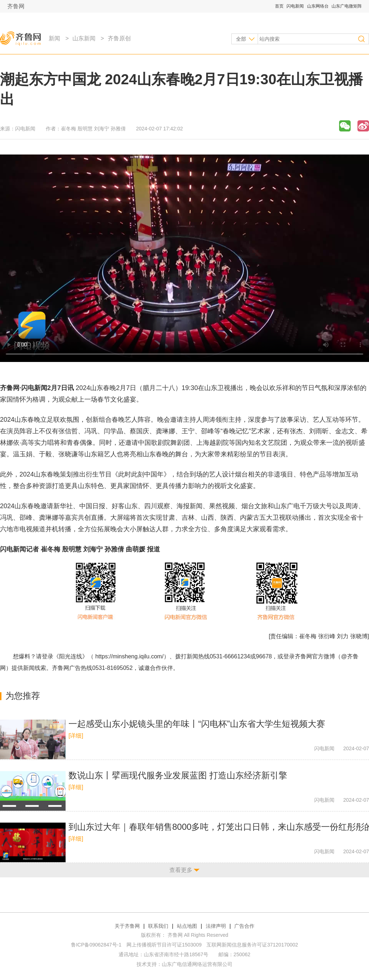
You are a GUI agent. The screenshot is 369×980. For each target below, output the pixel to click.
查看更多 (181, 870)
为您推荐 (23, 696)
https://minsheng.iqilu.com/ (129, 656)
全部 (241, 39)
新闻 (54, 38)
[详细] (76, 736)
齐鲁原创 (119, 38)
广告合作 (244, 926)
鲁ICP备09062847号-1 (96, 945)
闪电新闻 (295, 6)
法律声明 (216, 926)
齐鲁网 (16, 6)
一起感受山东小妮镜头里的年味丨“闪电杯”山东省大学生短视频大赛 (197, 724)
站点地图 (187, 926)
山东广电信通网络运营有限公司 (197, 964)
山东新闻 (84, 38)
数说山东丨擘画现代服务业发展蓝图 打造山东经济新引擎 (178, 775)
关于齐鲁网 (127, 926)
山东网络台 (318, 6)
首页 (279, 6)
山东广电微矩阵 (347, 6)
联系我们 (158, 926)
